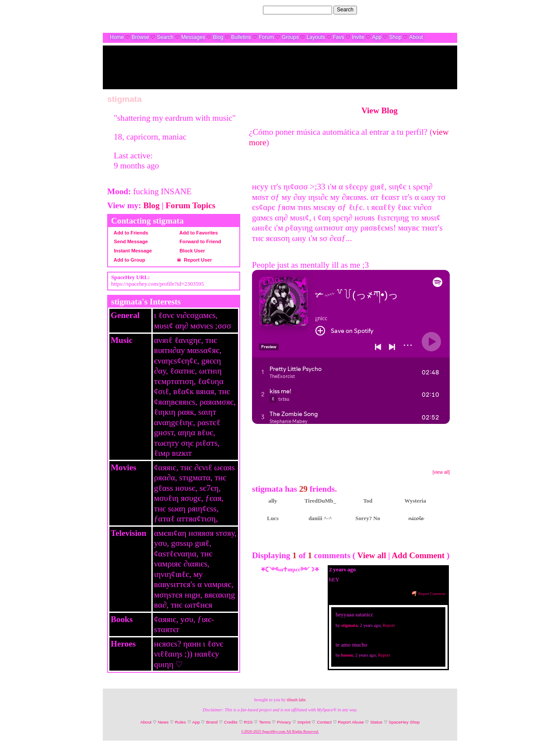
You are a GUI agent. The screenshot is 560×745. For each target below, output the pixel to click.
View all (372, 555)
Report (389, 625)
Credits (231, 722)
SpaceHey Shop (404, 722)
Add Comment (418, 555)
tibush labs (296, 700)
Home (117, 37)
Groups (290, 37)
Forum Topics (191, 205)
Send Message (129, 241)
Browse (140, 37)
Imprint (304, 722)
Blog (218, 37)
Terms (265, 722)
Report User (196, 260)
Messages (193, 37)
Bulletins (241, 37)
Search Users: (245, 10)
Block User (191, 251)
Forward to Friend (199, 241)
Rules (180, 722)
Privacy (284, 722)
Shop (395, 37)
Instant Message (131, 251)
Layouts (316, 37)
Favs (338, 37)
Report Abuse (351, 722)
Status (376, 722)
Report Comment (429, 594)
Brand (212, 722)
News (163, 722)
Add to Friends (130, 233)
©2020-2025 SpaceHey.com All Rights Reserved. (280, 731)
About (416, 37)
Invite (358, 37)
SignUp (444, 10)
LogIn (425, 10)
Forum (266, 37)
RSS (248, 722)
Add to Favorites (197, 233)
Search (345, 10)
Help (408, 10)
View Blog (380, 110)
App (376, 37)
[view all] (441, 472)
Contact (324, 722)
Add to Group (128, 260)
